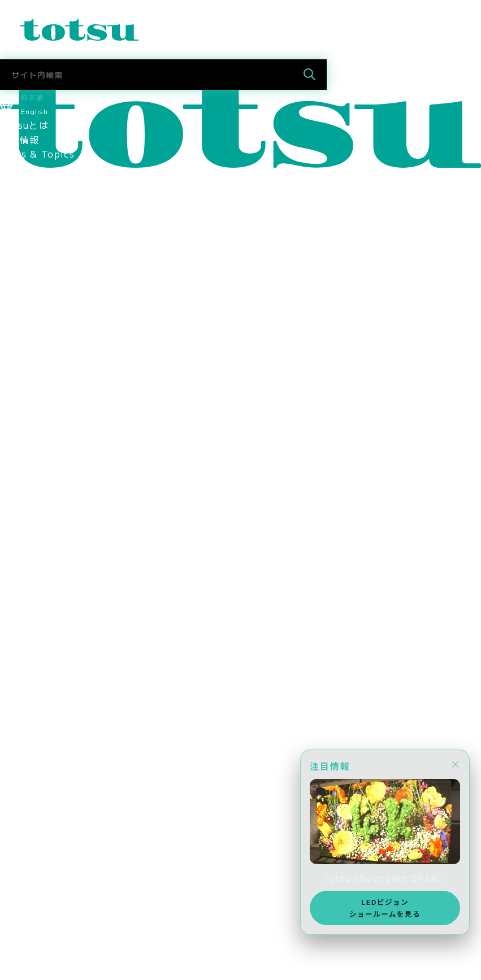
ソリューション (34, 182)
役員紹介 (19, 356)
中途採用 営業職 (39, 631)
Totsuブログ (29, 689)
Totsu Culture (35, 717)
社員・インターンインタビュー (68, 660)
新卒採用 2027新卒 (47, 616)
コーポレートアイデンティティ (68, 399)
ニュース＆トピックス (49, 943)
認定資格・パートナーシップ (64, 414)
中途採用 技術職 (39, 645)
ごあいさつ (24, 342)
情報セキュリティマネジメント (68, 472)
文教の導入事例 (34, 255)
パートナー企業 (34, 443)
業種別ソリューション (49, 197)
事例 (10, 226)
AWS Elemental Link (51, 732)
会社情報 (19, 327)
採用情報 (19, 544)
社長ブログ (24, 703)
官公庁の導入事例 (39, 284)
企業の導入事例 (34, 269)
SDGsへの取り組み (43, 515)
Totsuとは (24, 125)
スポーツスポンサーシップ (58, 559)
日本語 (32, 97)
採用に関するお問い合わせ (58, 674)
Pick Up (20, 168)
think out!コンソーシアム (61, 458)
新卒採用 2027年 (42, 827)
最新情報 (19, 140)
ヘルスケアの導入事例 (49, 298)
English (34, 111)
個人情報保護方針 (39, 486)
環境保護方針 (29, 500)
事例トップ (24, 241)
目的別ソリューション (49, 212)
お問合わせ (24, 929)
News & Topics (38, 154)
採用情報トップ (34, 602)
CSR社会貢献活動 (40, 530)
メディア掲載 (29, 573)
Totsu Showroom (42, 313)
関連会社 (19, 428)
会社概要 (19, 371)
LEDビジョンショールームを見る (385, 907)
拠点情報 (19, 385)
